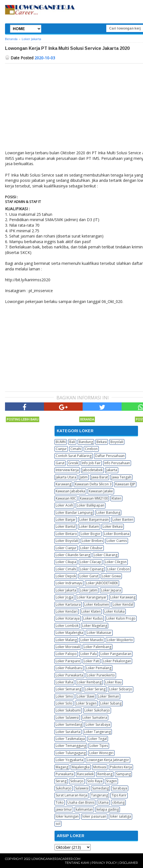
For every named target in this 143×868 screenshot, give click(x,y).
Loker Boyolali (67, 541)
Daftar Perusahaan (110, 456)
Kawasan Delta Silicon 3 (93, 484)
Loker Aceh (64, 505)
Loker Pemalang (99, 668)
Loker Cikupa (66, 562)
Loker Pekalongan (117, 661)
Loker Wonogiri (101, 753)
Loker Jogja (64, 597)
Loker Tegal (98, 739)
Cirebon (91, 449)
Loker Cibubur (91, 548)
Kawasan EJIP (125, 484)
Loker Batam (89, 526)
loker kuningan (67, 816)
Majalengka (81, 767)
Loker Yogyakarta (69, 760)
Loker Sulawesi (67, 717)
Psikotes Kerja (121, 767)
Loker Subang (111, 703)
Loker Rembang (89, 682)
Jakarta (112, 470)
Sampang (123, 774)
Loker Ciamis (117, 541)
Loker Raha (64, 682)
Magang (62, 767)
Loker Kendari (67, 611)
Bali (72, 442)
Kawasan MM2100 (94, 498)
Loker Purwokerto (101, 675)
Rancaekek (85, 774)
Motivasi (100, 767)
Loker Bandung (108, 513)
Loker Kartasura (68, 604)
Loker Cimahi (66, 569)
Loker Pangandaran (116, 654)
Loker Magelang (95, 626)
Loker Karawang (123, 597)
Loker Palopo (66, 654)
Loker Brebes (92, 541)
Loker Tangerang (97, 732)
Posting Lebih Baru (23, 419)
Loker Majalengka (69, 633)
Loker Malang (66, 640)
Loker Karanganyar (92, 597)
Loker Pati (92, 661)
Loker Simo (64, 696)
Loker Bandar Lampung (74, 513)
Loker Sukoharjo (97, 710)
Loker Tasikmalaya (70, 739)
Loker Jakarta (66, 590)
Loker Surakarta (68, 732)
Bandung (86, 442)
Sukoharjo (64, 788)
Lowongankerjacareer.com (56, 859)
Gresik (73, 463)
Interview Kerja (67, 470)
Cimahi (76, 449)
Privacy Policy (104, 863)
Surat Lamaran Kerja (71, 795)
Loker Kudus (93, 618)
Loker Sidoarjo (121, 689)
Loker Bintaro (66, 534)
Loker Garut (89, 576)
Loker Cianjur (66, 548)
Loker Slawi (86, 696)
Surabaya (120, 788)
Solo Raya (95, 781)
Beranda (87, 419)
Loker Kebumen (97, 604)
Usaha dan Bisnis (81, 802)
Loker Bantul (66, 526)
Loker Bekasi (113, 526)
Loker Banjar (66, 519)
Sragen (111, 781)
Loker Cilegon (116, 562)
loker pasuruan (94, 816)
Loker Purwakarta (69, 675)
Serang (61, 781)
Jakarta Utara (66, 477)
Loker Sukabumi (68, 710)
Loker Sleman (109, 696)
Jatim (84, 477)
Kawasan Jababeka (70, 491)
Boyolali (117, 442)
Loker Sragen (86, 703)
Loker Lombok (67, 626)
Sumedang (100, 788)
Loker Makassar (99, 633)
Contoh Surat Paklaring (74, 456)
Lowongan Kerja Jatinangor (108, 760)
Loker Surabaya (98, 724)
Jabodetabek (93, 470)
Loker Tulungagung (71, 753)
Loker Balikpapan (91, 505)
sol (58, 824)
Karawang (63, 484)
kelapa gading (108, 809)
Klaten (116, 498)
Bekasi (102, 442)
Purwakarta (65, 774)
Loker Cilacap (91, 562)
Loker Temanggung (71, 746)
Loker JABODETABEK (102, 583)
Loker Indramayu (69, 583)
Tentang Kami (77, 863)
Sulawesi (82, 788)
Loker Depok (66, 576)
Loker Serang (95, 689)
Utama (103, 802)
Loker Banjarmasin (94, 519)
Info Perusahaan (117, 463)
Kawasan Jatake (101, 491)
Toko (60, 802)
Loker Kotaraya (68, 618)
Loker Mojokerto (120, 640)
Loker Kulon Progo (121, 618)
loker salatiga (120, 816)
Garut (60, 463)
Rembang (105, 774)
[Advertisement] (52, 348)
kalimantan (84, 809)
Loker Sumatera (95, 717)
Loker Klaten (91, 611)
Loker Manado (92, 640)
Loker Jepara (111, 590)
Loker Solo (64, 703)
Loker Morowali (68, 647)
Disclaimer (129, 863)
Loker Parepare (68, 661)
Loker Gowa (111, 576)
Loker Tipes (99, 746)
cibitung (118, 802)
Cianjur (61, 449)
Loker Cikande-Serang (73, 555)
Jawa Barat (100, 477)
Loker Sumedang (69, 724)
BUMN (61, 442)
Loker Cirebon (118, 569)
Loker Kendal (123, 604)
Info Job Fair (91, 463)
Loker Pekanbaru (69, 668)
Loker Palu (89, 654)
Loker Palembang (98, 647)
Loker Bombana (117, 534)
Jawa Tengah (121, 477)
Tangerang (99, 795)
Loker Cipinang (92, 569)
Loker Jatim (89, 590)
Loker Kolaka (114, 611)
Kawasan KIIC (66, 498)
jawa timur (64, 809)
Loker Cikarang (106, 555)
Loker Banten (123, 519)
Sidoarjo (77, 781)
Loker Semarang (68, 689)
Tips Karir (119, 795)
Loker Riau (113, 682)
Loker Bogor (91, 534)
